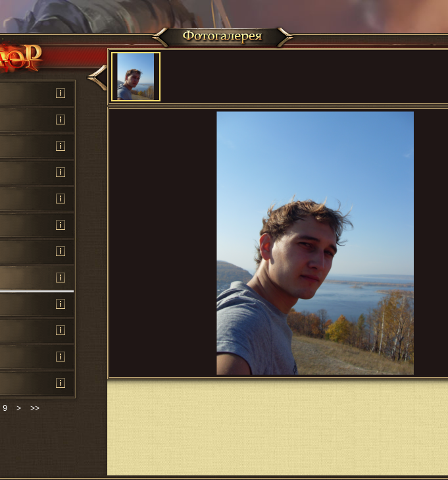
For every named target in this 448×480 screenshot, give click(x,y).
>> (35, 408)
